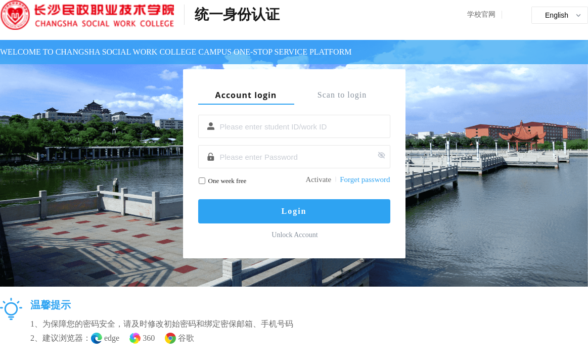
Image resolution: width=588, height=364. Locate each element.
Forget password (365, 179)
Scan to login (342, 95)
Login (294, 211)
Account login (246, 95)
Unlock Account (295, 235)
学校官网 (481, 14)
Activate (318, 179)
